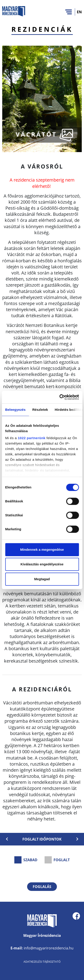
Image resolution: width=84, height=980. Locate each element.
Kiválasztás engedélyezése (42, 564)
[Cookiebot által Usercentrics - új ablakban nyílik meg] (60, 397)
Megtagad (42, 579)
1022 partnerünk (32, 438)
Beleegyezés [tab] (15, 410)
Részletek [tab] (40, 410)
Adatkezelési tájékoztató (42, 962)
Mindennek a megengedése (42, 550)
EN (79, 12)
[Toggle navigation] (69, 12)
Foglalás (42, 887)
